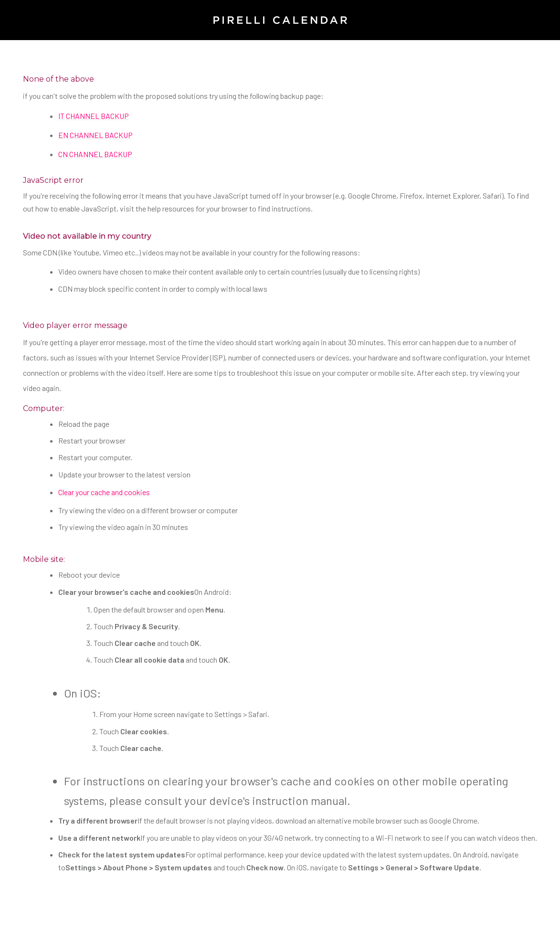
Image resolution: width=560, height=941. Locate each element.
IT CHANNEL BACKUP (94, 116)
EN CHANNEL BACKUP (95, 135)
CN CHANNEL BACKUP (95, 154)
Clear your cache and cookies (104, 492)
